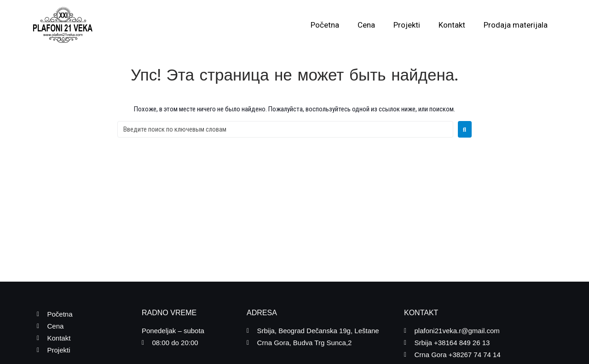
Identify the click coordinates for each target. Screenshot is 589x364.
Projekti (407, 25)
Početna (325, 25)
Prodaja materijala (516, 25)
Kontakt (452, 25)
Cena (366, 25)
